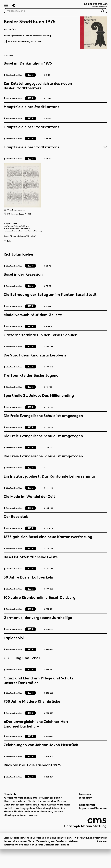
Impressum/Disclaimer (93, 827)
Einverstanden (99, 856)
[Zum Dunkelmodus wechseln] (15, 7)
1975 (17, 239)
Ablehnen (102, 860)
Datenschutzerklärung (57, 863)
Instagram (86, 816)
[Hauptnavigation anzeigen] (7, 7)
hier (40, 820)
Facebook (85, 813)
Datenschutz (87, 823)
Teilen (9, 260)
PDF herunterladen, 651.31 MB (23, 44)
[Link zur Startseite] (93, 6)
